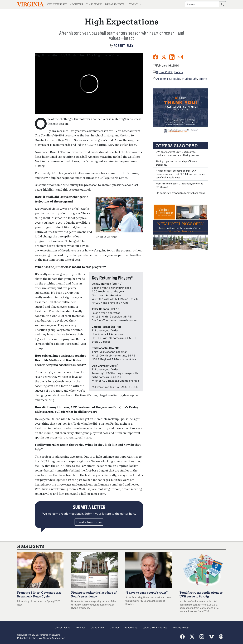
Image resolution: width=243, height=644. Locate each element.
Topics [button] (134, 4)
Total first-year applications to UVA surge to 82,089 (201, 594)
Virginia (30, 4)
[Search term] (202, 4)
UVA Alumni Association (51, 638)
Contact (114, 627)
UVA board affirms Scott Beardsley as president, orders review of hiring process (177, 153)
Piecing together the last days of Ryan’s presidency (176, 163)
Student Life (189, 79)
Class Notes (94, 4)
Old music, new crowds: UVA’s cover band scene (180, 193)
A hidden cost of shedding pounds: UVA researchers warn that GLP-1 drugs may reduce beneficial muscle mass (180, 174)
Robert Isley (123, 45)
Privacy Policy (180, 627)
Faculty (176, 79)
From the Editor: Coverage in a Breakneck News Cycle (39, 594)
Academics (163, 79)
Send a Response (89, 522)
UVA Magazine (97, 55)
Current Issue (57, 4)
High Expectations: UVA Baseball (57, 55)
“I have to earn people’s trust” (147, 592)
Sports (179, 72)
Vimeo (116, 55)
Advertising (131, 627)
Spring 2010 (164, 72)
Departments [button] (115, 4)
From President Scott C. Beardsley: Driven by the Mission (179, 185)
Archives (76, 4)
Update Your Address (155, 627)
